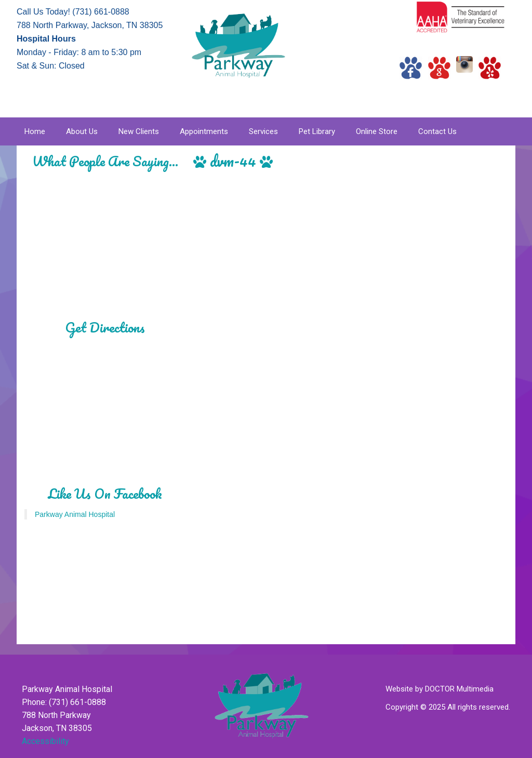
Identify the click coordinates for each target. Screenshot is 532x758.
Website (399, 689)
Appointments (204, 131)
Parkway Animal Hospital (75, 514)
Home (35, 131)
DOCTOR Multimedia (459, 689)
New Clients (139, 131)
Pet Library (317, 131)
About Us (82, 131)
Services (263, 131)
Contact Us (437, 131)
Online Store (377, 131)
